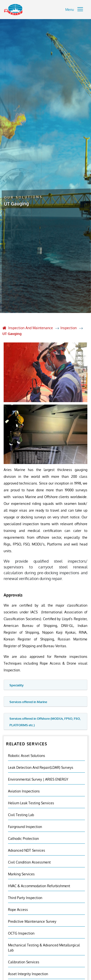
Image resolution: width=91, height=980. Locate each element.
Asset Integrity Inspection (28, 974)
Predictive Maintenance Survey (32, 921)
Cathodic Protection (23, 838)
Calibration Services (24, 962)
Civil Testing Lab (21, 815)
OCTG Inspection (21, 933)
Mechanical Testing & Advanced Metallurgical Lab (44, 948)
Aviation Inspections (24, 791)
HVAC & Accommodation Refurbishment (39, 886)
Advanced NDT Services (27, 850)
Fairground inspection (25, 827)
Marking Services (21, 874)
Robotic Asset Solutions (27, 756)
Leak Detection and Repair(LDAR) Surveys (41, 767)
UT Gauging (12, 334)
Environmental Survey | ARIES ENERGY (38, 779)
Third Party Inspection (25, 898)
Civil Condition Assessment (29, 862)
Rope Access (18, 910)
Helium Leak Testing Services (31, 803)
